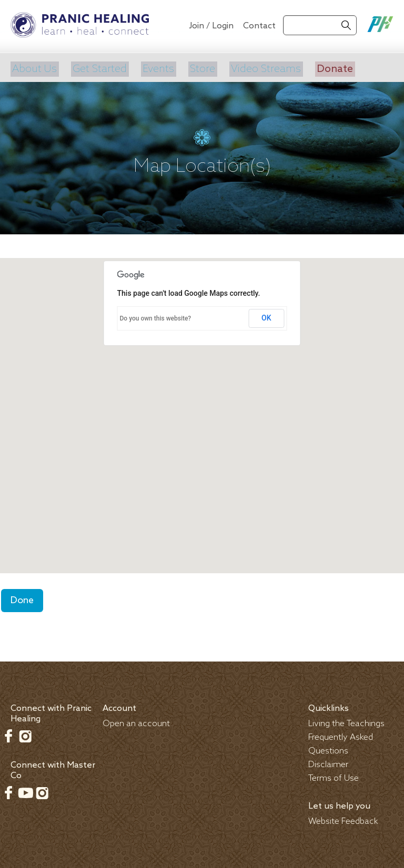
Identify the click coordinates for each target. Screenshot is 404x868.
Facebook (8, 733)
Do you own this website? (156, 316)
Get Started (98, 68)
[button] (202, 403)
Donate (331, 68)
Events (156, 68)
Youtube (25, 790)
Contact (259, 26)
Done (22, 598)
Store (200, 68)
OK (266, 316)
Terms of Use (334, 776)
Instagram (25, 733)
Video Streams (263, 68)
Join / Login (211, 26)
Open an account (136, 721)
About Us (33, 68)
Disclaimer (328, 762)
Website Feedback (343, 819)
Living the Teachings (346, 721)
